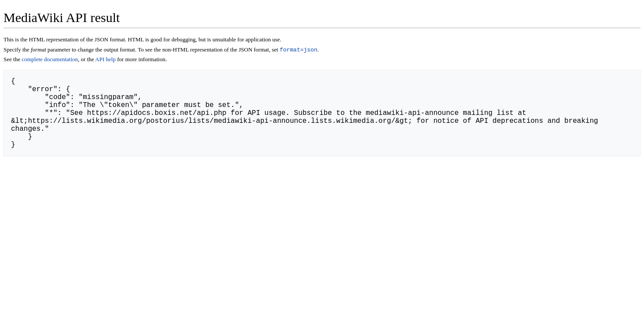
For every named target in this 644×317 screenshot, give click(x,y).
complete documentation (50, 60)
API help (105, 60)
